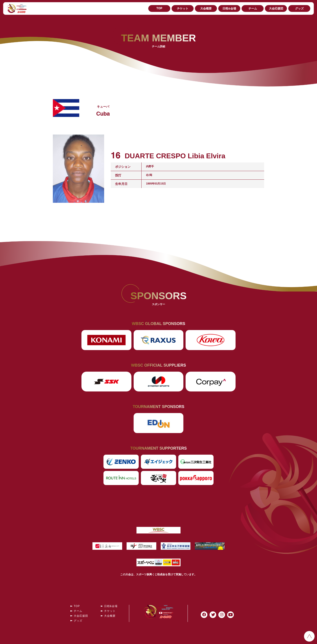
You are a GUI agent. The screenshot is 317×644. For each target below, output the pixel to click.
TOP (159, 8)
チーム (253, 8)
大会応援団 (276, 8)
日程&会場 (229, 8)
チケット (183, 8)
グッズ (299, 8)
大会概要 (206, 8)
